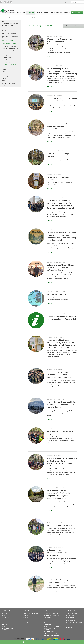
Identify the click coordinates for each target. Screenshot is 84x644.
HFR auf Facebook (1, 2)
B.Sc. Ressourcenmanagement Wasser (10, 37)
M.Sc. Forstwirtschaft (16, 17)
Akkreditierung (7, 58)
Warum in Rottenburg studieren (11, 49)
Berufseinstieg (6, 74)
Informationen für (77, 12)
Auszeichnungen (8, 60)
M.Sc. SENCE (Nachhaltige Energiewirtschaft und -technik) (10, 84)
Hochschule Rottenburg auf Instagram (8, 2)
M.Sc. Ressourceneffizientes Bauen (9, 80)
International (58, 12)
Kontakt (59, 2)
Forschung (39, 12)
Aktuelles (67, 12)
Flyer (5, 53)
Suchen (83, 2)
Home (2, 17)
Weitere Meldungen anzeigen (35, 600)
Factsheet (6, 55)
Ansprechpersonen (7, 76)
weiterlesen (50, 56)
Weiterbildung (48, 12)
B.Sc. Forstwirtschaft (7, 28)
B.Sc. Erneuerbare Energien (9, 33)
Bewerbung (6, 69)
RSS (11, 2)
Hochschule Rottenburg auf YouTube (5, 2)
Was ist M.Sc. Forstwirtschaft (10, 51)
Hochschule (21, 12)
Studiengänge (30, 12)
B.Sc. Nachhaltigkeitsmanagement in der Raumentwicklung (10, 24)
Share (27, 642)
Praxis (4, 71)
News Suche (60, 26)
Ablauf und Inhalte (7, 67)
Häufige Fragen (7, 62)
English (65, 2)
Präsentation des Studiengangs (11, 46)
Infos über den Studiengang (28, 17)
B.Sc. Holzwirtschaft (7, 31)
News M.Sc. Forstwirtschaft (42, 17)
